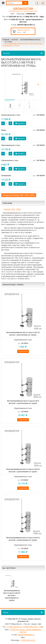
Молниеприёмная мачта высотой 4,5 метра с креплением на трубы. (23, 334)
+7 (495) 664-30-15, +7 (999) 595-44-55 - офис (25, 17)
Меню (23, 612)
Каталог (15, 40)
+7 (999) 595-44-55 (27, 640)
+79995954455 (30, 14)
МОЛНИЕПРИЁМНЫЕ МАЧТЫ (30, 40)
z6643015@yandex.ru (26, 25)
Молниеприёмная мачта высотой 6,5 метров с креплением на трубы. (23, 539)
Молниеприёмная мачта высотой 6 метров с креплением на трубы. (23, 402)
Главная (6, 40)
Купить (20, 123)
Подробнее (23, 351)
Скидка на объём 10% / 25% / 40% (18, 195)
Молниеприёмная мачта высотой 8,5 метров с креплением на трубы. (23, 470)
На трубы (8, 42)
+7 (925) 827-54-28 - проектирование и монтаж (25, 21)
